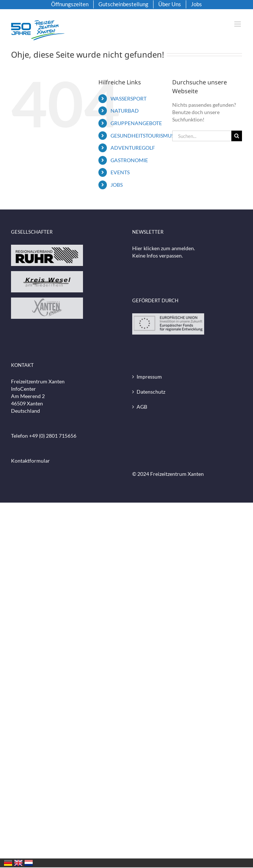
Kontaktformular (30, 461)
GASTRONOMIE (129, 160)
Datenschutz (151, 392)
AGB (142, 407)
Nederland (29, 863)
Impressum (149, 377)
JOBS (117, 185)
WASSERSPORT (129, 99)
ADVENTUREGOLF (133, 148)
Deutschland (8, 863)
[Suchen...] (202, 136)
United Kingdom (18, 863)
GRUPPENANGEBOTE (136, 123)
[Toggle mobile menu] (238, 24)
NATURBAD (125, 111)
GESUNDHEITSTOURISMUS (142, 136)
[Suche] (237, 136)
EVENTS (120, 172)
